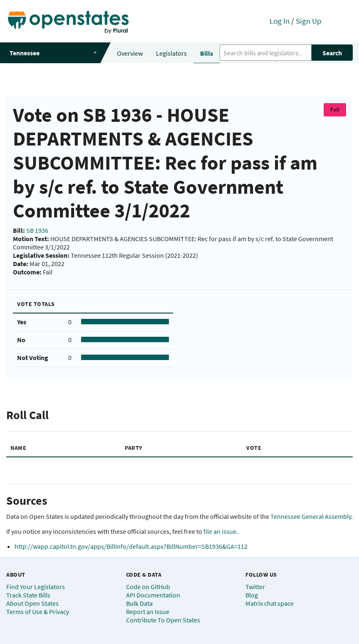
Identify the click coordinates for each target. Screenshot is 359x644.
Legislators (171, 53)
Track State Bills (28, 595)
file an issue (220, 531)
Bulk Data (139, 603)
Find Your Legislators (36, 587)
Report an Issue (148, 612)
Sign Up (309, 21)
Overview (130, 53)
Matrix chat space (270, 603)
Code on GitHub (148, 587)
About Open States (32, 603)
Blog (252, 595)
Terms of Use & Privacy (38, 612)
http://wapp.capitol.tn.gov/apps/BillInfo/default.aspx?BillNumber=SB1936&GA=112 (131, 546)
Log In (280, 21)
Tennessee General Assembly (311, 516)
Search (332, 53)
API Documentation (153, 595)
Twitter (255, 587)
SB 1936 (37, 230)
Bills (207, 53)
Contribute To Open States (163, 620)
